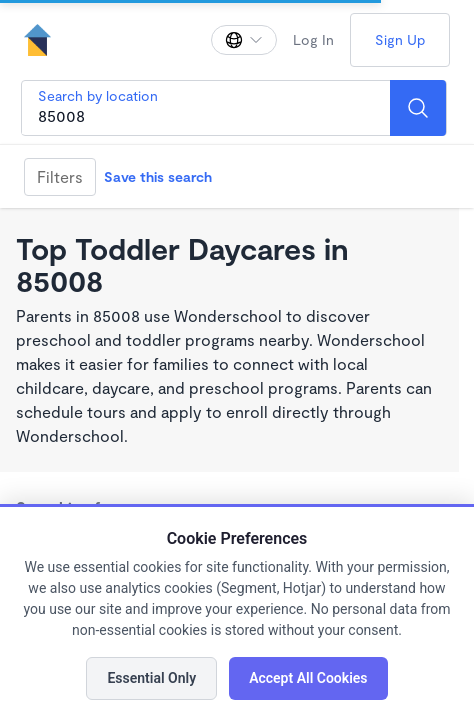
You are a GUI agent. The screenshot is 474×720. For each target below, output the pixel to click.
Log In (313, 39)
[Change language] (244, 40)
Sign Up (400, 39)
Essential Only (151, 678)
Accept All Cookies (308, 678)
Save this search (158, 176)
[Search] (418, 108)
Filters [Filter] (60, 176)
